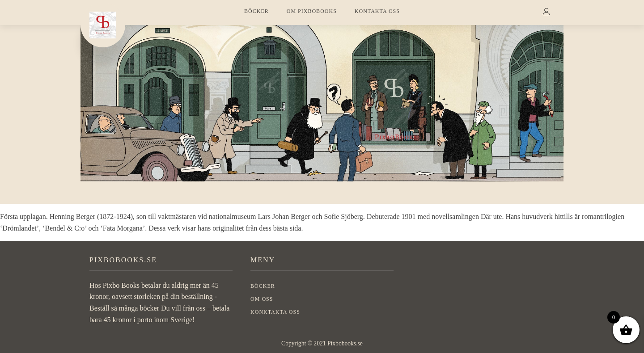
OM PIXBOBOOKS (312, 11)
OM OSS (262, 299)
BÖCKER (256, 11)
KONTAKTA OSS (377, 11)
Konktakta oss (275, 312)
